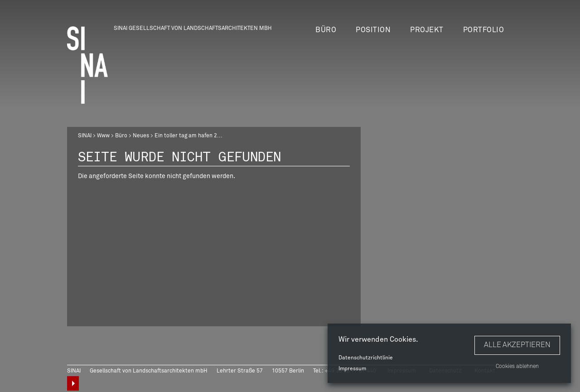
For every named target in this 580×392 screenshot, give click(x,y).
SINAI (85, 136)
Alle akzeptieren (517, 345)
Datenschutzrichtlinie (366, 358)
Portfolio (484, 30)
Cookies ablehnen (517, 367)
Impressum (352, 369)
